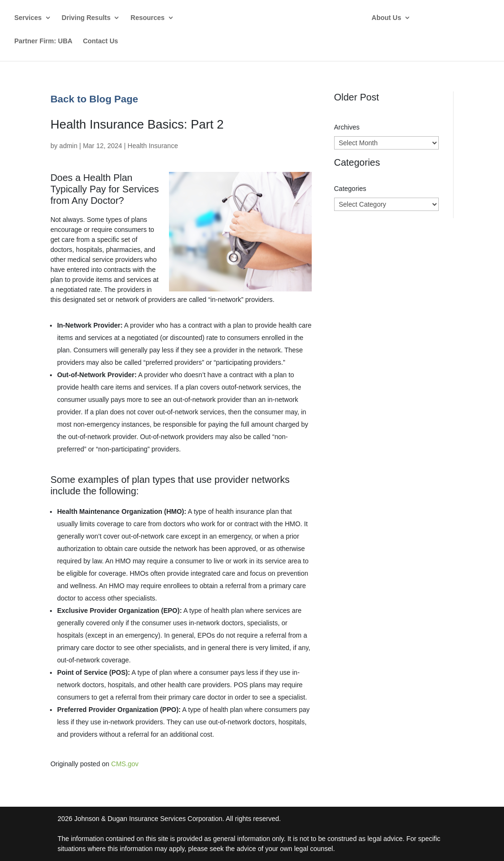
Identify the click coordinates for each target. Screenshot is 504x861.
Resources (148, 18)
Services (28, 18)
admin (69, 146)
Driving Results (86, 18)
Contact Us (100, 41)
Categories (350, 189)
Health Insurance (153, 146)
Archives (347, 127)
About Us (393, 18)
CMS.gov (125, 764)
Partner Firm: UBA (43, 41)
